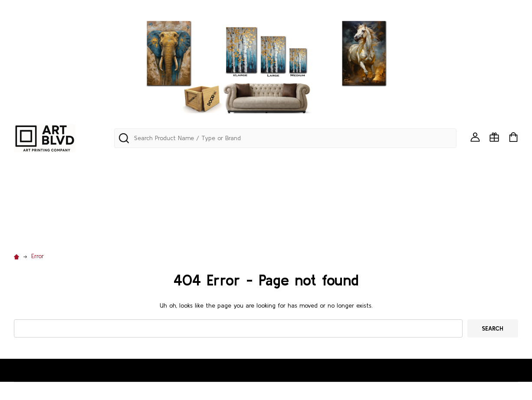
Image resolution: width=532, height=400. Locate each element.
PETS (303, 208)
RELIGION (376, 208)
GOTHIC (376, 186)
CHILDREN (108, 186)
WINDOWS (226, 230)
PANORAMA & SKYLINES (138, 163)
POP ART (336, 208)
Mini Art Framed (64, 163)
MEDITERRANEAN (40, 208)
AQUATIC (367, 163)
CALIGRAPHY (34, 186)
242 (20, 163)
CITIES (145, 186)
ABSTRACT (203, 163)
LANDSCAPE (418, 186)
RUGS (411, 208)
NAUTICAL (224, 208)
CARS (74, 186)
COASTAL (180, 186)
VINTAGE (92, 230)
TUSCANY (492, 208)
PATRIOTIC (268, 208)
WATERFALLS (136, 230)
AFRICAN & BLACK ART (267, 163)
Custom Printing (280, 230)
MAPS (486, 186)
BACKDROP (450, 163)
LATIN (456, 186)
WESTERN (182, 230)
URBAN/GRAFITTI (40, 230)
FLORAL (273, 186)
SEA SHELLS (448, 208)
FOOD (342, 186)
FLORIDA (309, 186)
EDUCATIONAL (228, 186)
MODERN (91, 208)
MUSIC (187, 208)
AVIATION (408, 163)
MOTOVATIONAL (141, 208)
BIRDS (487, 163)
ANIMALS (328, 163)
